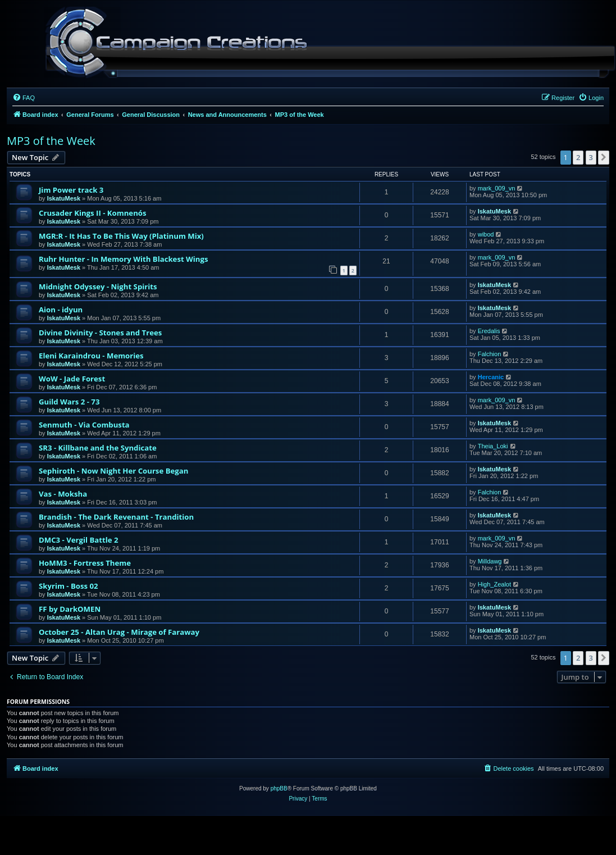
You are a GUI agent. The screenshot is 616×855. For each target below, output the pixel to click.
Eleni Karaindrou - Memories (91, 356)
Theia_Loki (493, 446)
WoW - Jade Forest (72, 379)
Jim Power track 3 (71, 190)
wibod (486, 234)
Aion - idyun (61, 310)
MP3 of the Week (51, 141)
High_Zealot (494, 584)
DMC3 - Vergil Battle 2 (79, 540)
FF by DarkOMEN (70, 609)
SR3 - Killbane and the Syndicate (98, 448)
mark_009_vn (497, 188)
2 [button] (578, 157)
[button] (604, 157)
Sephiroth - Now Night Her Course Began (113, 471)
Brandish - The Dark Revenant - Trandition (116, 517)
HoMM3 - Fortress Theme (85, 563)
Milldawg (490, 561)
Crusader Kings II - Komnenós (93, 213)
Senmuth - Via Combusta (84, 425)
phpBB (279, 788)
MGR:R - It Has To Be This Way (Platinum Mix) (121, 236)
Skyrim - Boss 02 (69, 586)
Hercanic (491, 377)
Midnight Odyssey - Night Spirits (98, 286)
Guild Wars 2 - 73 (69, 402)
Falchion (490, 354)
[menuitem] (24, 98)
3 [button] (591, 157)
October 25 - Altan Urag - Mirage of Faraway (119, 632)
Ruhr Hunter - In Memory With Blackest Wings (124, 259)
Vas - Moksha (63, 494)
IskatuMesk (64, 198)
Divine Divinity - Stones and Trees (100, 333)
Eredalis (489, 331)
